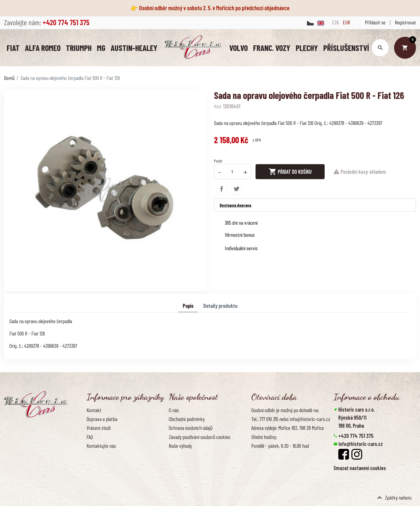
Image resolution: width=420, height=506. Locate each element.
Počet (218, 160)
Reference (96, 454)
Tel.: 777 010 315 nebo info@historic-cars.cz (291, 419)
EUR (346, 22)
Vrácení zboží (99, 427)
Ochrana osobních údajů (191, 427)
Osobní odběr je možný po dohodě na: (285, 410)
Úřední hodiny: (264, 437)
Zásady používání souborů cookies (200, 437)
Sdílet (222, 189)
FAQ (90, 437)
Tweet (237, 189)
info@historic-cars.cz (361, 444)
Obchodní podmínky (187, 419)
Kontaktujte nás (101, 445)
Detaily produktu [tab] (220, 305)
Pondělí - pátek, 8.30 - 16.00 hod (280, 445)
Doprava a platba (102, 419)
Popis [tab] (188, 305)
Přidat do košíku (290, 171)
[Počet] (232, 171)
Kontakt (94, 410)
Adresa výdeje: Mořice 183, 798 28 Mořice (288, 427)
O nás (174, 410)
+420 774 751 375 (356, 435)
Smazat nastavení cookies (360, 468)
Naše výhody (180, 445)
